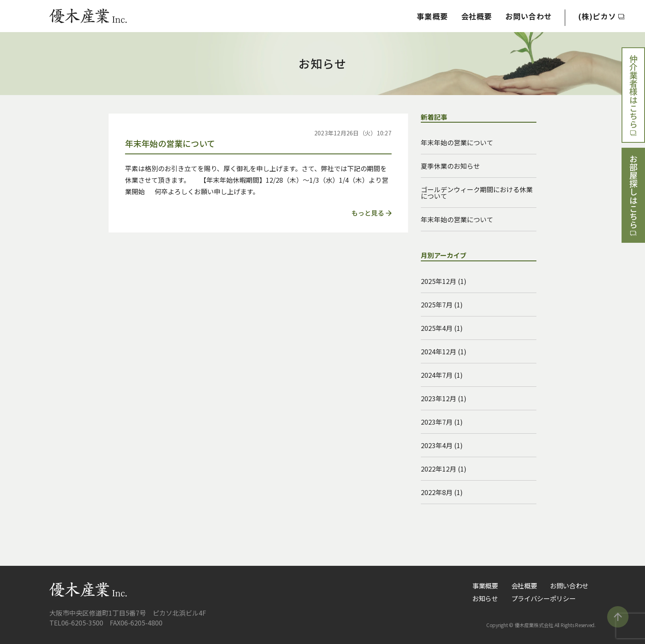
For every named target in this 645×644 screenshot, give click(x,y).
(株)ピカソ (601, 16)
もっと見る (371, 213)
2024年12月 (439, 351)
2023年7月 (437, 422)
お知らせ (485, 598)
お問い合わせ (528, 16)
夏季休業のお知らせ (450, 166)
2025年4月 (437, 328)
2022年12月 (439, 469)
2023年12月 (439, 398)
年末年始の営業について (457, 142)
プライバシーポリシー (544, 598)
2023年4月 (437, 445)
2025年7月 (437, 305)
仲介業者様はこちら (634, 95)
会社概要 (476, 16)
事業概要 (432, 16)
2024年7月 (437, 375)
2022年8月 (437, 492)
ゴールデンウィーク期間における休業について (477, 193)
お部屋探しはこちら (634, 195)
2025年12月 (439, 281)
